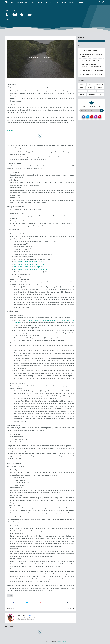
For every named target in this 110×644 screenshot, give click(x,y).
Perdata (40, 2)
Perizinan (82, 94)
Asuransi (82, 84)
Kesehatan (71, 2)
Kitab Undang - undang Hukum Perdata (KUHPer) (29, 264)
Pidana (33, 2)
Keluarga (63, 2)
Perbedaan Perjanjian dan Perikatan (92, 74)
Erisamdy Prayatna (17, 2)
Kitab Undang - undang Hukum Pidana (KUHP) (29, 262)
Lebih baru (10, 609)
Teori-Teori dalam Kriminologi (90, 51)
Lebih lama (71, 609)
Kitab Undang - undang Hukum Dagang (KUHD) (29, 267)
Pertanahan (92, 94)
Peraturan (92, 91)
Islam (56, 2)
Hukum (10, 596)
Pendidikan (80, 2)
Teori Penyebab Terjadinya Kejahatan (92, 70)
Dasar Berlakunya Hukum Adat (91, 60)
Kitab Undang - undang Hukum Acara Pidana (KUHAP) (31, 269)
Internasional (48, 2)
